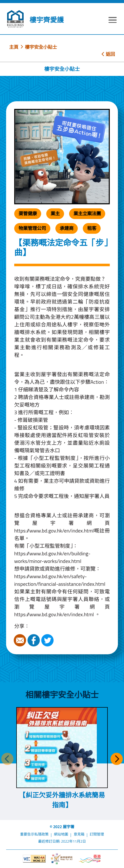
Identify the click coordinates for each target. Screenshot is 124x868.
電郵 (21, 640)
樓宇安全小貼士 (41, 47)
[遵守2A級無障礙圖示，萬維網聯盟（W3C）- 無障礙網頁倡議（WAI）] (34, 859)
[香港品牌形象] (90, 859)
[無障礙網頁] (62, 859)
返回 (108, 54)
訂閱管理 (97, 834)
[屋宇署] (15, 19)
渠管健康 (28, 213)
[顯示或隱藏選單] (113, 21)
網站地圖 (61, 834)
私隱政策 (41, 834)
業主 (55, 213)
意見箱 (79, 834)
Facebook (34, 640)
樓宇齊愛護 (47, 20)
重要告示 (27, 834)
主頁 (14, 47)
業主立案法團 (87, 213)
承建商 (67, 228)
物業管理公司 (32, 228)
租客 (92, 228)
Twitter (48, 640)
